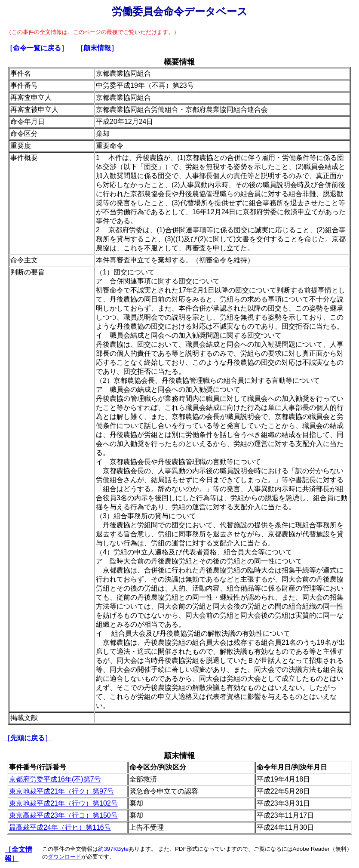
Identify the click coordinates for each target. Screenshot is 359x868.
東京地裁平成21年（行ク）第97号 (61, 791)
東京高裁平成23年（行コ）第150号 (63, 815)
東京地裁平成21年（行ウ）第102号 (63, 803)
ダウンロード (64, 857)
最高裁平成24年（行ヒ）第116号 (60, 827)
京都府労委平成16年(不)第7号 (55, 779)
